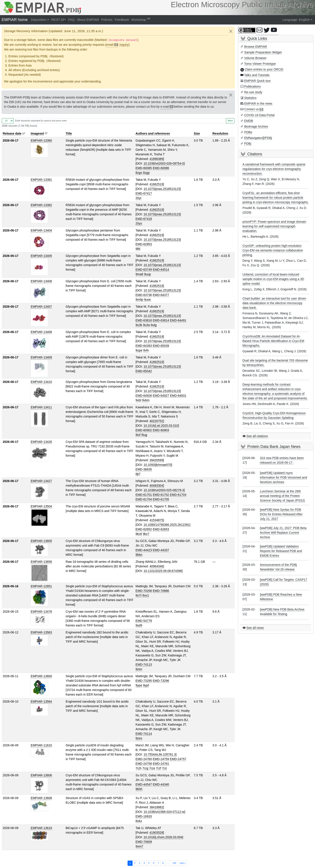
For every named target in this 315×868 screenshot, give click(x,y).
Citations (255, 154)
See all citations (257, 436)
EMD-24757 (178, 759)
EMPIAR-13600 (41, 676)
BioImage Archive (256, 126)
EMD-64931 (178, 396)
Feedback (122, 20)
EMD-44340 (161, 784)
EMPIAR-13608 (41, 798)
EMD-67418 (144, 219)
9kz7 (146, 534)
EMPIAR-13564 (41, 701)
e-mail (165, 107)
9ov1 (146, 595)
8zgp (146, 173)
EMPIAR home (15, 20)
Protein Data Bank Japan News (274, 447)
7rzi (164, 768)
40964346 (156, 566)
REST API (59, 20)
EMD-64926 (144, 396)
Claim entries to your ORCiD (264, 69)
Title (69, 133)
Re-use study (253, 92)
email (110, 45)
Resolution (220, 133)
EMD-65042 (144, 371)
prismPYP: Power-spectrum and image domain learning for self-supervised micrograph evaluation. (274, 226)
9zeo (139, 738)
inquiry (124, 45)
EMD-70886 (161, 591)
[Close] (231, 31)
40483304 (156, 486)
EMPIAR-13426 (41, 442)
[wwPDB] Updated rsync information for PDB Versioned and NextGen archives (283, 477)
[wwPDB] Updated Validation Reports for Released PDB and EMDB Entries (281, 551)
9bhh (139, 789)
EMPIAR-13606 (41, 775)
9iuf (138, 435)
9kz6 (139, 534)
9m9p (139, 300)
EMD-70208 (144, 591)
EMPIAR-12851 (41, 586)
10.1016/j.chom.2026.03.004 (163, 837)
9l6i (138, 249)
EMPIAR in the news (258, 103)
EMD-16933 (144, 816)
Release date (12, 133)
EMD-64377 (161, 295)
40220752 (156, 421)
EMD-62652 (144, 529)
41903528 (156, 833)
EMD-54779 (144, 621)
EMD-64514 (161, 270)
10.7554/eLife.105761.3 (160, 754)
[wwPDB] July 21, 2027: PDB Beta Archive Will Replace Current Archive (283, 533)
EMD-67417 (144, 193)
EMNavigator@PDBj (258, 138)
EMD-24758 (144, 764)
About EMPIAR (88, 20)
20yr (139, 198)
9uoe (147, 300)
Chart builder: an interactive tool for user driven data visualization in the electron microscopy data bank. (274, 303)
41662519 (156, 184)
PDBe (248, 132)
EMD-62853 (144, 244)
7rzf (158, 768)
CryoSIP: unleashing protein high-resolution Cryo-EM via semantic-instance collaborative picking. (273, 250)
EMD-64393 (144, 346)
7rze (152, 768)
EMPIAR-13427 (41, 481)
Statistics (250, 98)
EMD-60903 (161, 430)
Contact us (251, 109)
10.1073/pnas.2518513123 (162, 189)
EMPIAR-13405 (41, 256)
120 (174, 863)
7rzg (145, 768)
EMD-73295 (144, 681)
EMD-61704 (144, 499)
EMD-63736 (144, 295)
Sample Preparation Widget (263, 52)
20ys (139, 223)
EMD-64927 (161, 396)
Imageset (37, 133)
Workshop (139, 20)
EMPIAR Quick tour (257, 81)
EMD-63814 (161, 320)
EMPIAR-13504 (41, 506)
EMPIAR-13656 (41, 562)
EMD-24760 (144, 759)
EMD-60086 (161, 168)
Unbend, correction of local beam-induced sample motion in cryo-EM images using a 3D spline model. (273, 279)
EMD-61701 (144, 495)
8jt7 (138, 474)
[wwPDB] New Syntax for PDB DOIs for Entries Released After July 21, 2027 (281, 514)
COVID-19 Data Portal (259, 115)
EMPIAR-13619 (41, 828)
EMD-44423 (144, 550)
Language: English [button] (296, 20)
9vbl (138, 400)
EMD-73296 (161, 681)
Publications (252, 86)
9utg (154, 325)
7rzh (139, 768)
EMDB (248, 121)
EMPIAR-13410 (41, 382)
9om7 (139, 846)
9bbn (139, 555)
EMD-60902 (144, 430)
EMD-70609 (144, 842)
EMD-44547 (144, 784)
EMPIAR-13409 (41, 357)
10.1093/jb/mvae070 (157, 465)
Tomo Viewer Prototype (260, 64)
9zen (139, 669)
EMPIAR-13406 (41, 281)
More (230, 121)
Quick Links (257, 39)
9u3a (146, 325)
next (183, 863)
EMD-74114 (144, 734)
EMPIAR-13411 (41, 407)
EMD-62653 (161, 529)
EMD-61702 (161, 495)
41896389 (156, 159)
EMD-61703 (178, 495)
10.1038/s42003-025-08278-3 (164, 490)
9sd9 (139, 625)
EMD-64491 (178, 320)
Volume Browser (255, 58)
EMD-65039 (161, 346)
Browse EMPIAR (255, 47)
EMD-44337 (161, 550)
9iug (144, 435)
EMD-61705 (161, 499)
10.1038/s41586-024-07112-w (164, 812)
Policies (107, 20)
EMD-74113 (144, 665)
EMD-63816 (144, 320)
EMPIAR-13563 (41, 632)
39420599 (156, 460)
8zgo (139, 173)
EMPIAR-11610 (41, 745)
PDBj (248, 144)
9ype (139, 685)
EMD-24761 (161, 764)
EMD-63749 (144, 270)
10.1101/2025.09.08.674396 (163, 571)
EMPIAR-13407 (41, 307)
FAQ (72, 20)
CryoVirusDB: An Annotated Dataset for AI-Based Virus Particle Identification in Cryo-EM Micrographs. (273, 341)
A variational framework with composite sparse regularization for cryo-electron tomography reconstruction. (274, 169)
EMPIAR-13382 (41, 205)
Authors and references (153, 133)
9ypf (146, 685)
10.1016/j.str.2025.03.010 (161, 426)
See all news (255, 628)
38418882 (156, 807)
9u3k (139, 325)
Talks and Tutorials (257, 75)
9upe (139, 350)
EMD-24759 (161, 759)
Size (197, 133)
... (168, 863)
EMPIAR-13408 (41, 332)
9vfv (146, 350)
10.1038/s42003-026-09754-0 (164, 163)
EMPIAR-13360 (41, 140)
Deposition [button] (39, 20)
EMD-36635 (144, 469)
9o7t (139, 595)
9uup (147, 274)
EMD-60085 (144, 168)
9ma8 (139, 274)
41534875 (156, 520)
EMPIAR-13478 (41, 612)
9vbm (146, 400)
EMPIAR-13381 (41, 180)
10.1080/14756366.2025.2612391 (166, 525)
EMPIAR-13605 (41, 541)
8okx (139, 821)
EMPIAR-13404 (41, 230)
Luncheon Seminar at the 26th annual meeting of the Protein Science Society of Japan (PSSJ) (282, 496)
